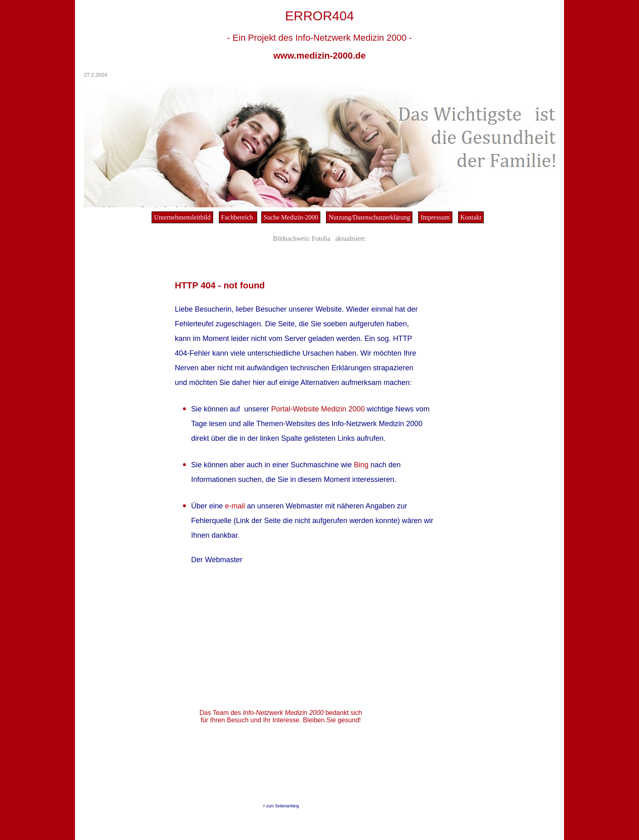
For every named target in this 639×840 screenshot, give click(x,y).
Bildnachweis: (292, 239)
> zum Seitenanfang (281, 806)
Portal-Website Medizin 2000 (319, 409)
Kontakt (471, 217)
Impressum (435, 217)
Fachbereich (238, 217)
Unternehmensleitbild (182, 217)
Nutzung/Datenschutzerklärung (369, 217)
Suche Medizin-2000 (291, 217)
